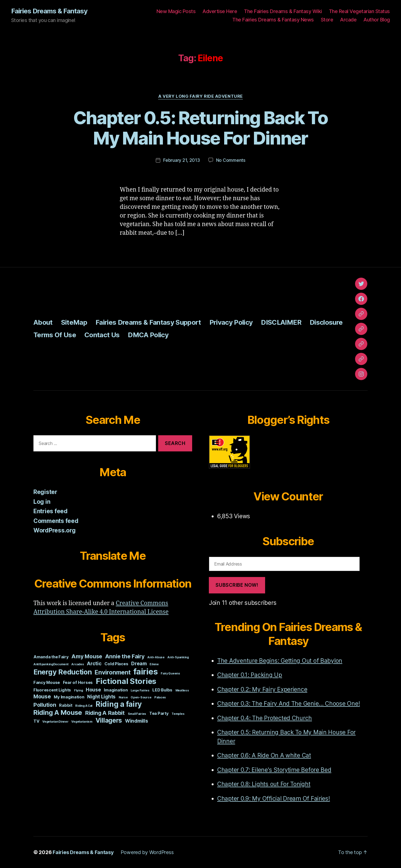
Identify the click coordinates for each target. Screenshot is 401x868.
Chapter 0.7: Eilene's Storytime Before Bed (274, 770)
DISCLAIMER (281, 322)
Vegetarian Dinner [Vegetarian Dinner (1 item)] (55, 722)
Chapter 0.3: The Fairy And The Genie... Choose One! (288, 704)
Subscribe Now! (237, 585)
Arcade (348, 20)
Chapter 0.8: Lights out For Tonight (264, 784)
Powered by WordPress (147, 852)
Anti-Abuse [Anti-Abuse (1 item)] (156, 657)
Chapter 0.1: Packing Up (250, 675)
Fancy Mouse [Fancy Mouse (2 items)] (47, 683)
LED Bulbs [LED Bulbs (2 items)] (162, 690)
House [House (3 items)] (93, 690)
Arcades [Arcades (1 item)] (78, 664)
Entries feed (51, 511)
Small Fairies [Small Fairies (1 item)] (137, 714)
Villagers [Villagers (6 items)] (109, 720)
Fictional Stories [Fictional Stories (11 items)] (126, 681)
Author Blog (377, 20)
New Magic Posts (176, 11)
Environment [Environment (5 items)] (113, 672)
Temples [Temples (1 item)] (178, 714)
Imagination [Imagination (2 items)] (116, 690)
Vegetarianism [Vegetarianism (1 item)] (82, 722)
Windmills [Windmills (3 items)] (137, 721)
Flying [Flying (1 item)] (78, 690)
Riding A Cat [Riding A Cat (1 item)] (84, 706)
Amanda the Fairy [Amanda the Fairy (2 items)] (51, 657)
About (43, 322)
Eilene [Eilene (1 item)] (154, 664)
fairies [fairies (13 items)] (146, 672)
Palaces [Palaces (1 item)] (160, 697)
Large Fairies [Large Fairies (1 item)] (140, 690)
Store (327, 20)
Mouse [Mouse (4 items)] (42, 696)
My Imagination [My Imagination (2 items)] (69, 697)
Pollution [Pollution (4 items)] (45, 705)
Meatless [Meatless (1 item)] (182, 690)
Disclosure (326, 322)
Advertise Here (220, 11)
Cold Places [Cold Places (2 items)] (116, 664)
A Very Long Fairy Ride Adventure (200, 96)
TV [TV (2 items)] (36, 721)
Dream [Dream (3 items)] (139, 663)
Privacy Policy (231, 322)
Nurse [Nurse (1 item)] (123, 697)
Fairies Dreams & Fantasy (49, 11)
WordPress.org (55, 530)
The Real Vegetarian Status (359, 11)
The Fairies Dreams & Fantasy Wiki (283, 11)
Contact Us (102, 335)
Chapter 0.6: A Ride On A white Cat (264, 755)
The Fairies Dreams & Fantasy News (273, 20)
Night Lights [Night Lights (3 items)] (101, 697)
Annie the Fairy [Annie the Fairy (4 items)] (125, 656)
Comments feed (56, 521)
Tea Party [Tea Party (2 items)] (159, 713)
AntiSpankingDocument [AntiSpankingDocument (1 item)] (51, 664)
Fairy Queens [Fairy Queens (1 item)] (170, 673)
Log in (42, 502)
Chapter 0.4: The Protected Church (265, 718)
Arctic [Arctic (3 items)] (94, 663)
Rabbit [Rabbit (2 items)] (66, 705)
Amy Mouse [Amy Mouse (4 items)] (87, 656)
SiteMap (74, 322)
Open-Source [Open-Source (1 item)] (141, 697)
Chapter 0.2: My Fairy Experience (262, 689)
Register (45, 492)
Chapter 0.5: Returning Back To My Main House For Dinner (200, 128)
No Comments (231, 160)
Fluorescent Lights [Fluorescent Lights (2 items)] (52, 690)
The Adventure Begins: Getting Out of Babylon (280, 661)
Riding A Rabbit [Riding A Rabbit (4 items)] (105, 713)
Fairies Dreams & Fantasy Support (148, 322)
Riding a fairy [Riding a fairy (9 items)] (119, 704)
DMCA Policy (148, 335)
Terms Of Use (55, 335)
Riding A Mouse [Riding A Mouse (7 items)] (58, 712)
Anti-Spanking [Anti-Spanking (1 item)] (178, 657)
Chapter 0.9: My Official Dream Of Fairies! (274, 799)
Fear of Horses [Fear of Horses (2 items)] (78, 683)
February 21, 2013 (181, 160)
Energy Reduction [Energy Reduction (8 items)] (63, 672)
